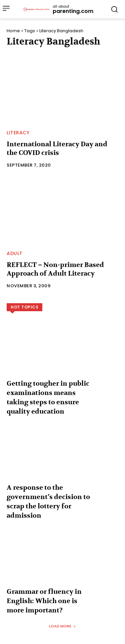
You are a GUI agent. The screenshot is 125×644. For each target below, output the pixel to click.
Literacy (18, 133)
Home (13, 31)
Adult (15, 253)
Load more (62, 626)
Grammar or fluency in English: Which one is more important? (44, 601)
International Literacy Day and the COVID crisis (57, 148)
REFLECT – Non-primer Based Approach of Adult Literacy (55, 269)
